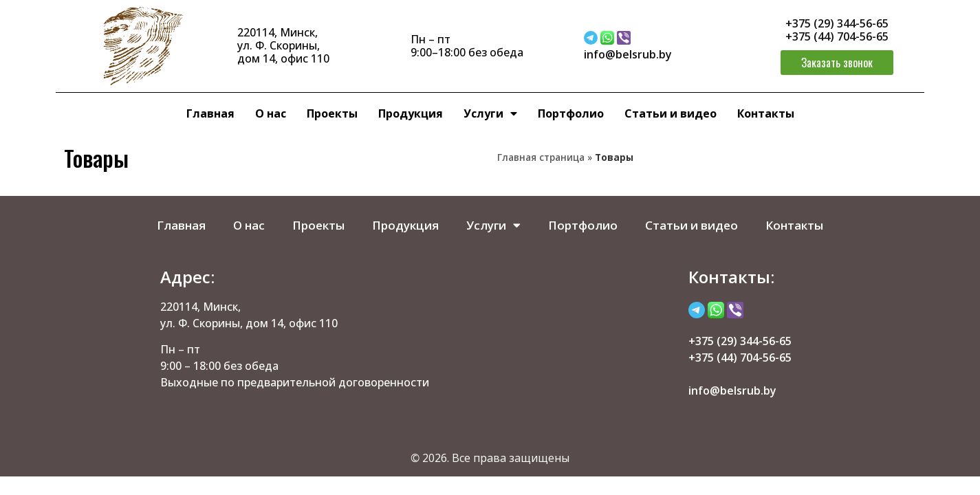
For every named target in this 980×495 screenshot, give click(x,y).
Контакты (766, 113)
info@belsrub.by (628, 54)
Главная (210, 113)
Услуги (490, 113)
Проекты (332, 113)
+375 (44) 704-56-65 (837, 36)
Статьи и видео (671, 113)
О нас (271, 113)
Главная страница (541, 157)
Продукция (411, 113)
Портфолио (571, 113)
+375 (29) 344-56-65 (837, 23)
